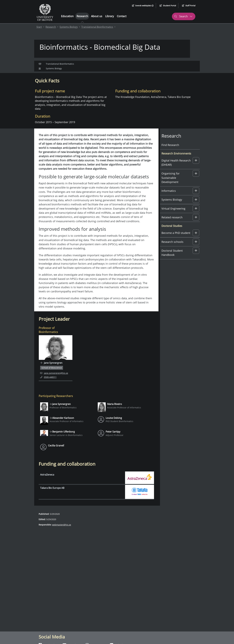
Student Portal (168, 6)
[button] (196, 167)
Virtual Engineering (173, 215)
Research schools (172, 248)
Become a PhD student (176, 239)
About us (97, 16)
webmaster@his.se (62, 531)
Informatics (169, 197)
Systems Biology (69, 27)
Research (82, 16)
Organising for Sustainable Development (171, 184)
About (55, 76)
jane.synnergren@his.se (54, 379)
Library (110, 16)
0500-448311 (52, 383)
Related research (172, 224)
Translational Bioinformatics (97, 27)
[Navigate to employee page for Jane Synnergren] (56, 365)
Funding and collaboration (89, 76)
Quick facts (42, 76)
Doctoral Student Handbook (172, 259)
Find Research (170, 151)
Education (67, 16)
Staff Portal (189, 6)
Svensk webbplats (143, 6)
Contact (122, 16)
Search (183, 16)
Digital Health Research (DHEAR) (176, 169)
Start (39, 27)
